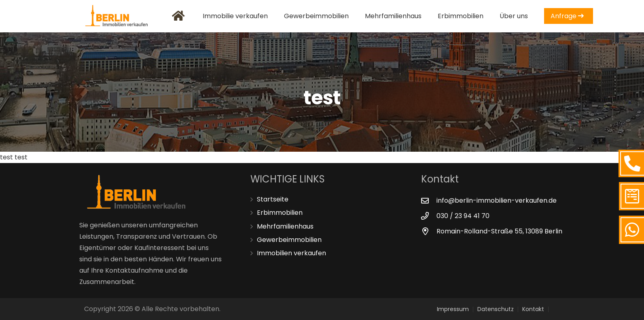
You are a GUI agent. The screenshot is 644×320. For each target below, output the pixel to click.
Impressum (453, 309)
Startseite (273, 199)
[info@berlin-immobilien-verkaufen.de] (429, 200)
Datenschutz (496, 309)
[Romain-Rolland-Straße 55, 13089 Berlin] (429, 231)
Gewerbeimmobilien (289, 240)
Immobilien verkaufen (291, 253)
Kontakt (533, 309)
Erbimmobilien (280, 213)
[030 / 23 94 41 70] (429, 216)
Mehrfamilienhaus (285, 226)
